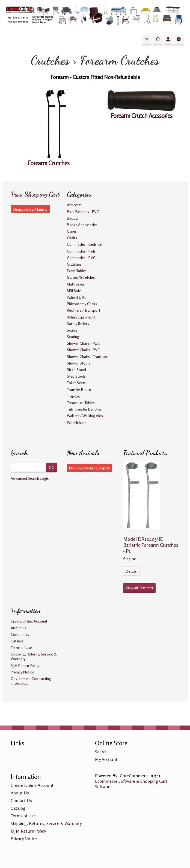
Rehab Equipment (81, 317)
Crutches (74, 264)
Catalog (17, 641)
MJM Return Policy (25, 665)
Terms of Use (21, 647)
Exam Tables (77, 271)
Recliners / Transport (84, 310)
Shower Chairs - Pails (83, 343)
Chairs (72, 238)
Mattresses (76, 284)
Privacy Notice (22, 672)
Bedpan (73, 218)
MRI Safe (74, 291)
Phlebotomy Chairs (82, 304)
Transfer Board (79, 389)
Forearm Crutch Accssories (142, 116)
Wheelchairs (77, 422)
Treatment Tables (81, 403)
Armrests (74, 205)
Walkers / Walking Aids (85, 416)
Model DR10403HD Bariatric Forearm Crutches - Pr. (151, 545)
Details (131, 571)
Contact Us (20, 634)
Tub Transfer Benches (84, 409)
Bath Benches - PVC (83, 212)
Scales (72, 330)
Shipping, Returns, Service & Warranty (46, 823)
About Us (18, 628)
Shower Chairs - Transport (88, 356)
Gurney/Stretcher (81, 277)
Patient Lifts (76, 297)
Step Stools (76, 376)
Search (101, 752)
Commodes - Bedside (84, 244)
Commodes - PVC (81, 258)
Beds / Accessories (82, 225)
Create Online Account (29, 621)
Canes (72, 231)
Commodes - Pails (81, 251)
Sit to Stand (76, 370)
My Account (106, 759)
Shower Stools (78, 363)
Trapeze (73, 396)
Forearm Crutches (49, 163)
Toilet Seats (76, 383)
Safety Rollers (78, 324)
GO (52, 467)
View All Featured (139, 588)
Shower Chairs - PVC (83, 350)
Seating (73, 337)
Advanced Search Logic (30, 478)
